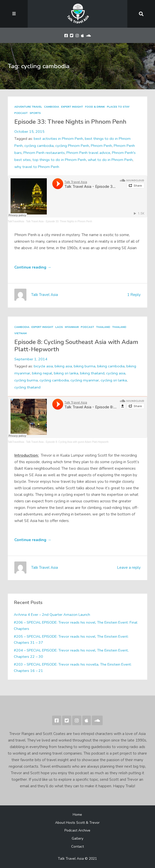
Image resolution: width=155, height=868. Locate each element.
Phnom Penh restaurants (44, 153)
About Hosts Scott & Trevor (77, 823)
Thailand (103, 327)
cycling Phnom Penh (72, 146)
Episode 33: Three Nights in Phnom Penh (70, 122)
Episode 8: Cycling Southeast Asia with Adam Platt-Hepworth (76, 346)
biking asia (63, 366)
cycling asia (116, 373)
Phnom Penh (101, 146)
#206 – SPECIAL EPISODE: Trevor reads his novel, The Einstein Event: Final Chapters (76, 625)
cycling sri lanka (114, 380)
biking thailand (92, 373)
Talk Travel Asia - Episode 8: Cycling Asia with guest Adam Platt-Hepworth (67, 442)
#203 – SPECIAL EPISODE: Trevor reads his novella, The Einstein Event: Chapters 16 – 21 (73, 667)
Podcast (21, 113)
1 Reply (134, 295)
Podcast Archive (77, 830)
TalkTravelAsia (16, 221)
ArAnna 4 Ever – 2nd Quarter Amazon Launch (52, 615)
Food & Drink (95, 107)
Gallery (77, 838)
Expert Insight (72, 107)
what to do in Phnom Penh (110, 160)
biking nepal (42, 373)
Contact (77, 847)
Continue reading (33, 267)
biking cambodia (111, 366)
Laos (59, 327)
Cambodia (52, 107)
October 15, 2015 (29, 132)
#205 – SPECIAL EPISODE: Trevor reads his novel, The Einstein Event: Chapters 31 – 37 (71, 640)
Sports (35, 113)
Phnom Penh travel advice (88, 153)
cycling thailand (27, 387)
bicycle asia (43, 366)
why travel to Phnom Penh (37, 167)
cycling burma (26, 380)
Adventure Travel (28, 107)
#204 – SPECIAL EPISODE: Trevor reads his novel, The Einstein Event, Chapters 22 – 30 (71, 653)
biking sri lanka (66, 373)
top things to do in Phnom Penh (59, 160)
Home (77, 815)
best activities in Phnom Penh (58, 139)
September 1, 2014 (31, 359)
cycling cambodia (39, 146)
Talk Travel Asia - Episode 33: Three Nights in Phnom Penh (59, 221)
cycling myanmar (85, 380)
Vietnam (21, 333)
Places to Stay (118, 107)
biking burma (85, 366)
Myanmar (72, 327)
